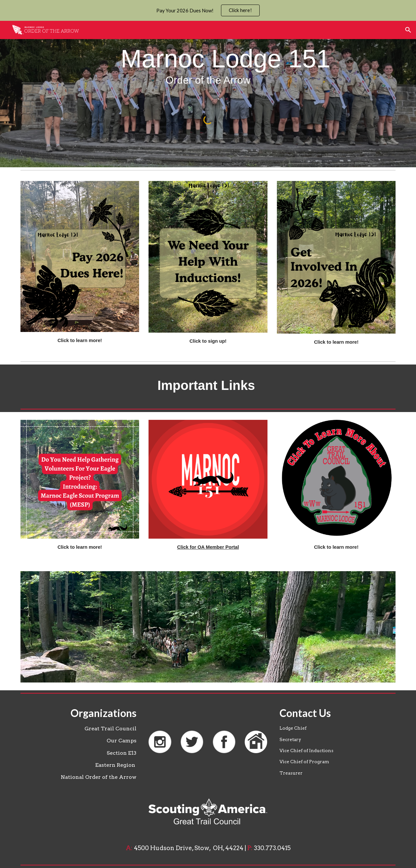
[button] (408, 30)
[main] (208, 65)
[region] (208, 10)
